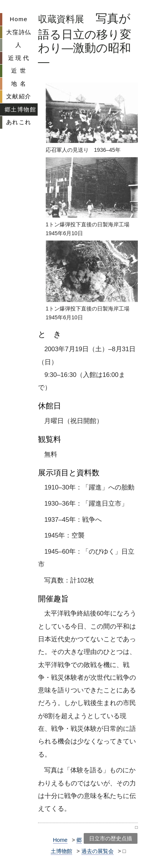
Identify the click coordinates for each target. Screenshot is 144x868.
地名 (20, 84)
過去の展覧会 (98, 851)
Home (19, 19)
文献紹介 (19, 96)
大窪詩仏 (19, 32)
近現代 (19, 58)
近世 (20, 71)
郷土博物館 (21, 109)
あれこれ (19, 122)
